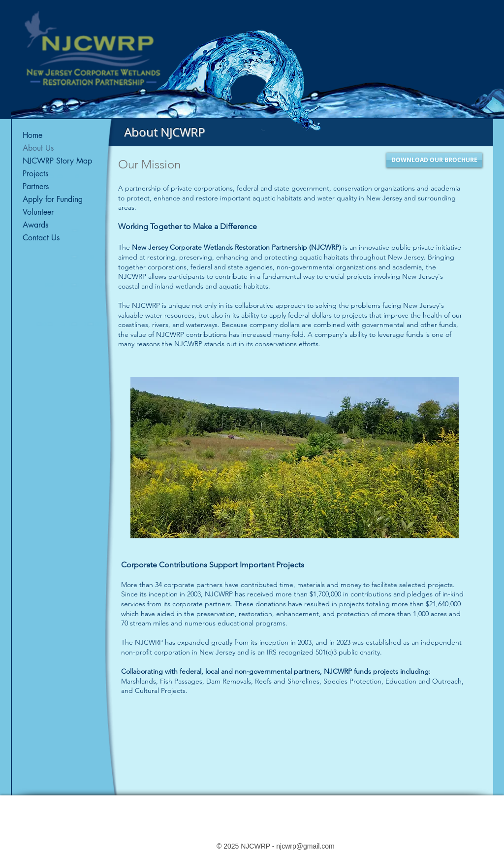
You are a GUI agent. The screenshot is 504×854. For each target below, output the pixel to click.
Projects (35, 174)
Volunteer (38, 212)
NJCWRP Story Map (57, 161)
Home (32, 135)
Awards (35, 225)
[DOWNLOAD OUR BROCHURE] (434, 160)
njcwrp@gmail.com (305, 846)
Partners (36, 186)
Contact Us (41, 238)
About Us (38, 148)
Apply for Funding (53, 199)
